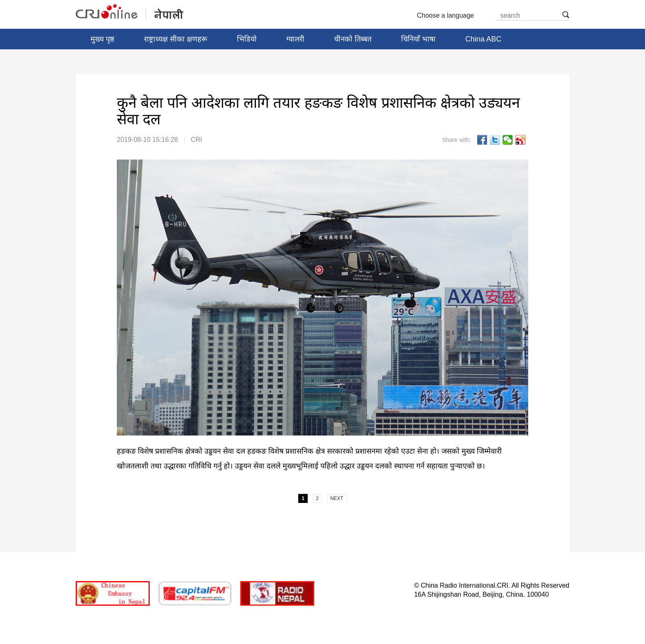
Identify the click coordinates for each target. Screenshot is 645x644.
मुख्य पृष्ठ (102, 39)
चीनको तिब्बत (353, 39)
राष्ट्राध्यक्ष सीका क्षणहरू (176, 39)
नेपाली (130, 12)
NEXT (518, 298)
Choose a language (449, 16)
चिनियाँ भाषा (418, 39)
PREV (127, 298)
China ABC (483, 39)
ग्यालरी (295, 39)
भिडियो (247, 39)
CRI (197, 140)
